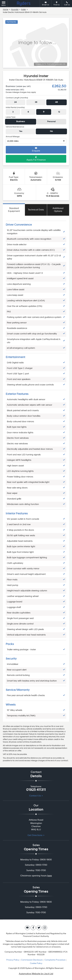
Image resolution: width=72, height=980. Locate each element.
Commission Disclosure (32, 960)
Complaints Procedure (55, 960)
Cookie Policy (36, 963)
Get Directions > (36, 835)
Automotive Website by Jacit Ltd (36, 974)
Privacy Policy (13, 960)
